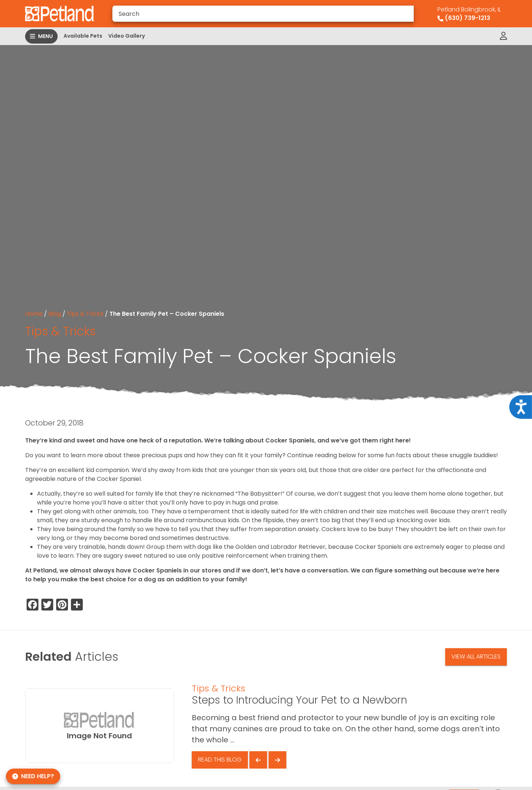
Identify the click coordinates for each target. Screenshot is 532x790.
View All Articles (476, 656)
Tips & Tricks (85, 314)
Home (34, 314)
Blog (55, 314)
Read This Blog (220, 760)
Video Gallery (127, 36)
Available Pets (83, 36)
